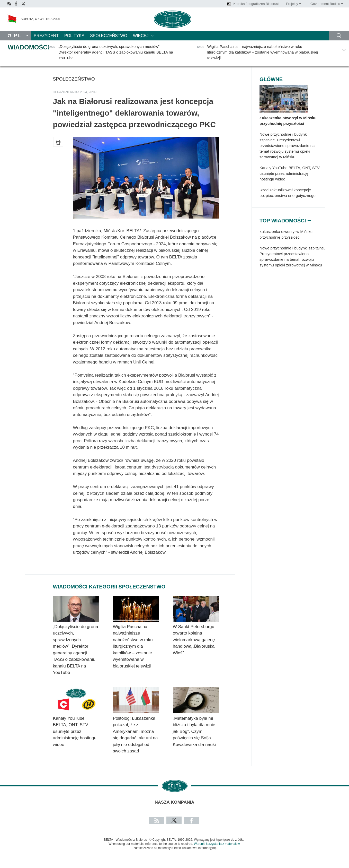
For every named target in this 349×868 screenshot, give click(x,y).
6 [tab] (328, 219)
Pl (17, 36)
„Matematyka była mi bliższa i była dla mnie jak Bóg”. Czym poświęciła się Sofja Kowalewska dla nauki (194, 731)
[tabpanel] (292, 251)
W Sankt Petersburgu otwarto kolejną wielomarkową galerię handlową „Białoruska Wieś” (194, 640)
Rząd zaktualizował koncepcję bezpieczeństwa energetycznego (288, 193)
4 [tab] (321, 219)
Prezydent (46, 36)
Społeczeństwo (109, 36)
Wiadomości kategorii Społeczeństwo (109, 587)
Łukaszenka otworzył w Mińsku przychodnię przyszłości (288, 121)
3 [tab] (317, 219)
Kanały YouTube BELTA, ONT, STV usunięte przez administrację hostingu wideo (75, 731)
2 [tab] (313, 219)
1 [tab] (309, 219)
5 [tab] (325, 219)
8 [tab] (336, 219)
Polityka (74, 36)
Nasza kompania (175, 802)
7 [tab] (332, 219)
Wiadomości (28, 47)
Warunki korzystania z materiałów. (217, 844)
